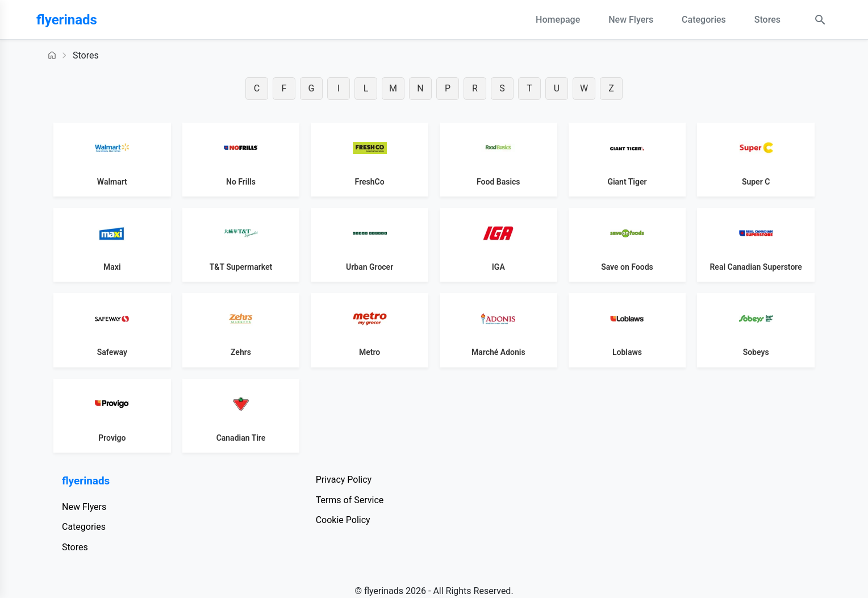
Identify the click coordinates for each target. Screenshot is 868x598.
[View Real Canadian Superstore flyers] (756, 245)
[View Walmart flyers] (112, 160)
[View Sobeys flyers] (756, 330)
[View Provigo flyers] (112, 416)
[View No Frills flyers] (241, 160)
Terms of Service (350, 500)
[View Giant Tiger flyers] (627, 160)
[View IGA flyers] (498, 245)
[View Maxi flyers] (112, 245)
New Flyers (631, 20)
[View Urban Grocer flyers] (370, 245)
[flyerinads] (93, 20)
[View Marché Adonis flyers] (498, 330)
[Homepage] (52, 55)
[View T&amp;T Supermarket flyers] (241, 245)
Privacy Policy (344, 480)
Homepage (558, 20)
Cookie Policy (343, 520)
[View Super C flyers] (756, 160)
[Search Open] (820, 20)
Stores (767, 20)
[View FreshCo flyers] (370, 160)
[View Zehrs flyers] (241, 330)
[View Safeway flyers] (112, 330)
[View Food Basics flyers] (498, 160)
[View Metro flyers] (370, 330)
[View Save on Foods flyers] (627, 245)
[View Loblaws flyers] (627, 330)
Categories (704, 20)
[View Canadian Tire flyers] (241, 416)
